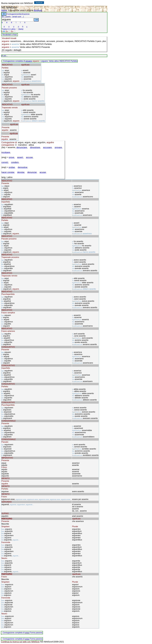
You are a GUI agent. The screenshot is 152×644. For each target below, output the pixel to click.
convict (5, 162)
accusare (47, 147)
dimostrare (35, 147)
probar (12, 167)
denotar (21, 172)
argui (27, 633)
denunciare (22, 147)
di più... (5, 56)
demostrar (23, 167)
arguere (29, 61)
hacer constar (8, 172)
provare (58, 147)
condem (15, 162)
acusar (43, 172)
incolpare (6, 152)
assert (20, 157)
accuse (29, 157)
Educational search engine (21, 10)
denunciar (32, 172)
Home (4, 10)
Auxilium (38, 10)
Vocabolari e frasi (10, 35)
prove (12, 157)
